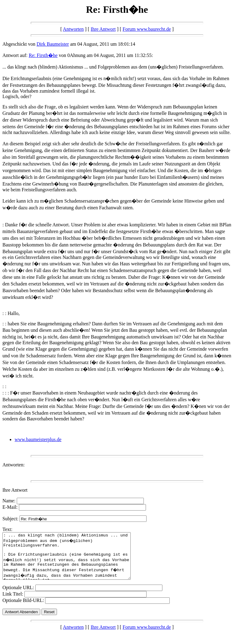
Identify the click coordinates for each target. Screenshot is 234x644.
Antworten (73, 29)
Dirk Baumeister (53, 44)
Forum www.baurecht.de (147, 29)
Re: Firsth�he (43, 55)
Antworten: (14, 465)
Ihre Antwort (103, 29)
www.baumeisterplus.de (38, 439)
